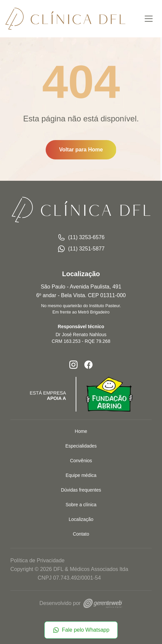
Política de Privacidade (37, 560)
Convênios (81, 461)
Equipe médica (81, 475)
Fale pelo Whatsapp (81, 630)
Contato (81, 534)
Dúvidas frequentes (81, 490)
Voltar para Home (81, 150)
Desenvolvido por (81, 603)
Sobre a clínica (81, 505)
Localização (81, 519)
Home (81, 431)
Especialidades (81, 446)
